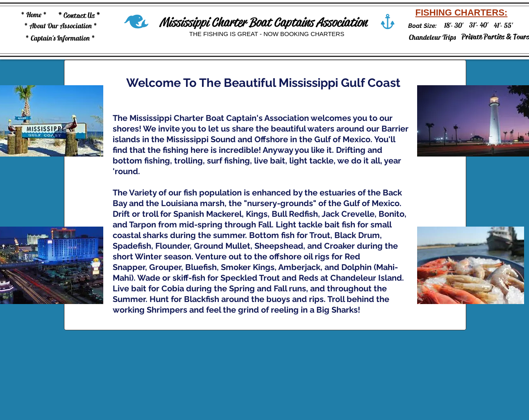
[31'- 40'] (479, 25)
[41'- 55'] (503, 25)
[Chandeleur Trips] (432, 37)
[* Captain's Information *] (60, 38)
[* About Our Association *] (61, 26)
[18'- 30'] (454, 25)
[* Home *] (34, 15)
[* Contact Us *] (79, 16)
